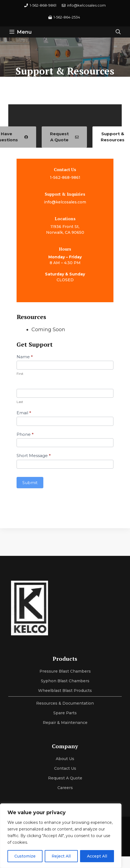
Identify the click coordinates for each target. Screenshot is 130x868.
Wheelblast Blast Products (65, 691)
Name (25, 357)
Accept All (97, 856)
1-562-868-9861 (65, 177)
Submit (30, 483)
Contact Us (65, 768)
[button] (118, 32)
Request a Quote (65, 778)
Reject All (61, 856)
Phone (25, 434)
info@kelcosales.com (65, 202)
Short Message (34, 456)
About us (65, 759)
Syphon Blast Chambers (65, 681)
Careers (65, 788)
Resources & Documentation (65, 703)
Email (24, 413)
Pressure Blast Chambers (65, 671)
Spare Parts (65, 713)
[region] (61, 836)
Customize (25, 856)
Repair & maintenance (65, 723)
